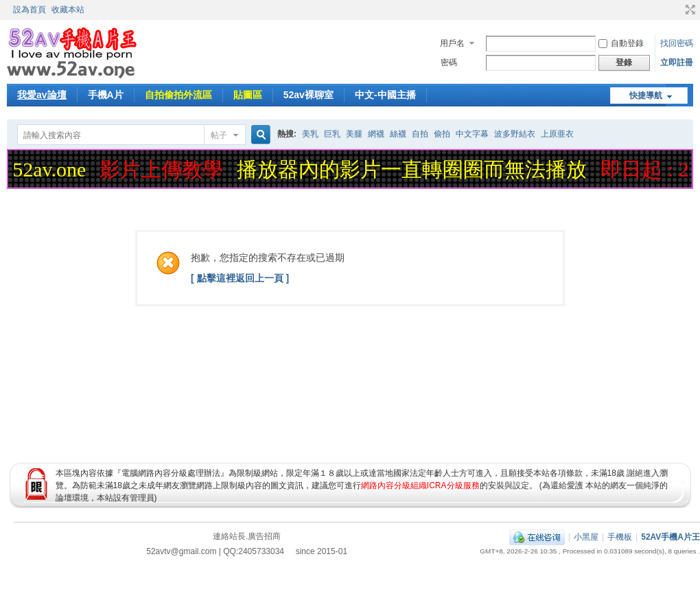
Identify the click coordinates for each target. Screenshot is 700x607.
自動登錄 (621, 43)
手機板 (620, 537)
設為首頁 (30, 10)
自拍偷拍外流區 (178, 95)
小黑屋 (586, 537)
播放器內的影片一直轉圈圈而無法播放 (414, 169)
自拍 (420, 134)
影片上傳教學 (163, 169)
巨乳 (332, 134)
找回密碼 (677, 43)
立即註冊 (677, 62)
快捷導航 (646, 95)
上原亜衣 (557, 134)
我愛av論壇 (42, 95)
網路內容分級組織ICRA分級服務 (420, 485)
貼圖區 (248, 95)
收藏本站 (68, 10)
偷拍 (442, 134)
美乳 (310, 134)
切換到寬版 (689, 10)
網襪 (376, 134)
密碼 (449, 62)
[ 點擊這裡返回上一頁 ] (240, 278)
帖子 (219, 135)
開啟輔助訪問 (677, 10)
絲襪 (398, 134)
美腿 (354, 134)
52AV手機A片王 (670, 537)
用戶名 (452, 43)
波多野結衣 (515, 134)
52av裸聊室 (308, 95)
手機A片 (106, 95)
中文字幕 (472, 134)
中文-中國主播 (385, 95)
